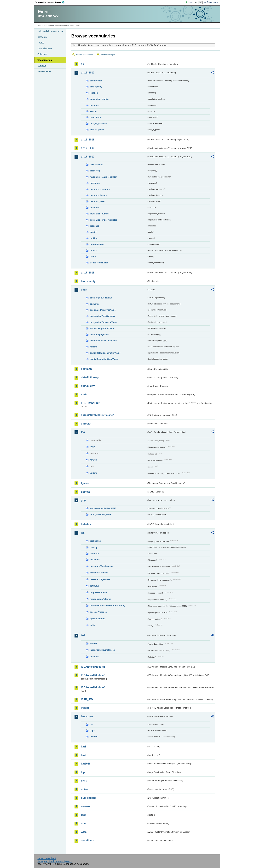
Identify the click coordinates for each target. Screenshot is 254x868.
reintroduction (97, 244)
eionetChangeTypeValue (102, 328)
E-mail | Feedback (47, 858)
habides (86, 524)
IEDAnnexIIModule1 (93, 667)
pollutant (94, 657)
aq (83, 64)
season (93, 111)
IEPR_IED (87, 699)
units (92, 625)
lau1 (84, 747)
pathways (95, 586)
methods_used (97, 201)
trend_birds (96, 117)
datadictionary (90, 377)
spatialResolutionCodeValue (104, 359)
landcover (87, 716)
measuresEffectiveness (101, 566)
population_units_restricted (104, 220)
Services (42, 66)
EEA (51, 2)
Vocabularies (45, 60)
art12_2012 (88, 73)
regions (94, 347)
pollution (94, 208)
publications (89, 798)
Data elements (45, 49)
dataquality (88, 386)
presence (94, 105)
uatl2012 (94, 737)
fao (83, 432)
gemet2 (86, 492)
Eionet (50, 25)
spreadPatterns (97, 619)
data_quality (96, 87)
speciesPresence (98, 612)
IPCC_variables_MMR (101, 514)
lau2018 (86, 764)
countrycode (96, 81)
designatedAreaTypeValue (103, 310)
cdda (84, 290)
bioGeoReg (95, 541)
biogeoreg (95, 171)
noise (84, 789)
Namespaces (44, 71)
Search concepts (108, 55)
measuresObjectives (100, 579)
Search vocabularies (85, 55)
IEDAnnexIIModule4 (93, 687)
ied (83, 635)
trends (93, 257)
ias (83, 533)
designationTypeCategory (103, 316)
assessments (96, 165)
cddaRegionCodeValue (101, 298)
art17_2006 (88, 148)
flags (92, 447)
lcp (83, 772)
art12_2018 (88, 140)
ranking (94, 238)
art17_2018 (88, 273)
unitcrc (93, 473)
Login (191, 2)
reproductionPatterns (100, 599)
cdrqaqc (94, 547)
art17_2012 (88, 157)
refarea (93, 460)
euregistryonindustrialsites (98, 415)
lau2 (84, 755)
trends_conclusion (99, 263)
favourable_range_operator (103, 177)
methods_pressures (100, 189)
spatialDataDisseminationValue (105, 353)
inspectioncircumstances (102, 650)
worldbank (87, 841)
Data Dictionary (61, 25)
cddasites (95, 304)
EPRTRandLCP (90, 403)
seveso (85, 806)
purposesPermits (98, 592)
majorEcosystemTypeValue (103, 341)
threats (93, 251)
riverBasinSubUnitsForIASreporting (107, 605)
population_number (100, 99)
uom (84, 823)
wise (84, 832)
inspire (85, 708)
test (83, 815)
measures (95, 183)
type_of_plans (97, 130)
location (94, 93)
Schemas (42, 54)
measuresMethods (99, 573)
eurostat (86, 424)
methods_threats (98, 195)
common (86, 369)
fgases (85, 483)
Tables (41, 43)
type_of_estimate (98, 124)
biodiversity (88, 281)
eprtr (84, 394)
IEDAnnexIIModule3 (93, 675)
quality (93, 232)
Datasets (42, 37)
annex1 (93, 643)
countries (95, 554)
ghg (83, 500)
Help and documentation (50, 31)
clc (91, 725)
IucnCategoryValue (99, 335)
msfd (84, 781)
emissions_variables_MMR (103, 508)
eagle (93, 731)
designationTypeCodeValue (103, 322)
